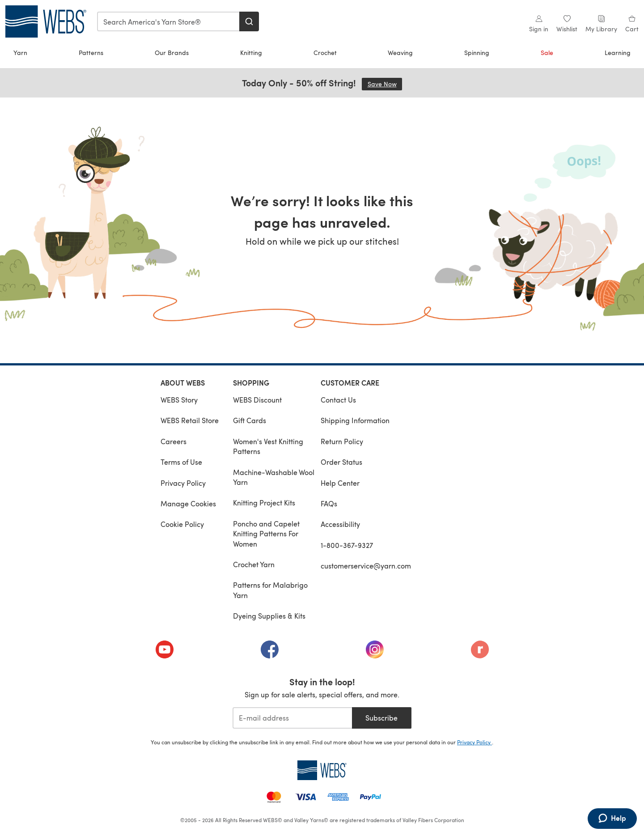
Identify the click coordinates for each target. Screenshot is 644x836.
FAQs (329, 503)
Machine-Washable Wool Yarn (274, 477)
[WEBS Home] (322, 770)
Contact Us (338, 400)
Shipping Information (355, 420)
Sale (547, 53)
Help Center (340, 483)
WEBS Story (179, 400)
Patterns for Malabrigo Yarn (270, 590)
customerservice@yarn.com (366, 566)
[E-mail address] (292, 718)
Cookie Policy (182, 524)
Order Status (341, 462)
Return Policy (342, 441)
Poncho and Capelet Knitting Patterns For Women (266, 534)
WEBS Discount (257, 400)
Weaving (400, 53)
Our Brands (172, 53)
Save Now (385, 84)
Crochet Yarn (254, 564)
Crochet (325, 53)
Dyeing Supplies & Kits (269, 616)
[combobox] (169, 21)
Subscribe (381, 718)
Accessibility (340, 524)
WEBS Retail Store (190, 420)
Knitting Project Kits (264, 503)
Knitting (251, 53)
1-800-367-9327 (347, 545)
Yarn (20, 53)
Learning (618, 53)
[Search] (249, 21)
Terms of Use (181, 462)
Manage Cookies (188, 503)
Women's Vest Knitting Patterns (268, 446)
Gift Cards (250, 420)
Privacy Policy (183, 483)
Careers (174, 441)
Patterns (91, 53)
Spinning (477, 53)
